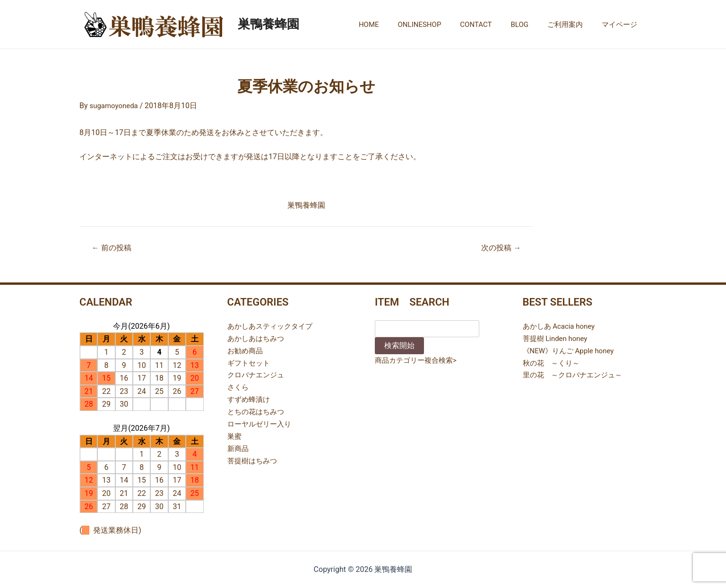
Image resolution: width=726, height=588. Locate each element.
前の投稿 (114, 248)
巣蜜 (235, 435)
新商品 (239, 447)
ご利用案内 (572, 25)
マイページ (622, 25)
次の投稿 (499, 248)
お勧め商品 (246, 350)
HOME (395, 25)
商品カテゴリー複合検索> (418, 360)
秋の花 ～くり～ (553, 362)
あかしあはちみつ (258, 338)
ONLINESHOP (441, 25)
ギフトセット (250, 362)
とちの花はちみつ (258, 410)
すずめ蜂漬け (250, 398)
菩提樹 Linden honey (557, 338)
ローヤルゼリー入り (261, 422)
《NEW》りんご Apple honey (571, 350)
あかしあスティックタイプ (273, 326)
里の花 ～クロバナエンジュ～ (576, 374)
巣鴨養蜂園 (268, 24)
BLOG (532, 25)
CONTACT (492, 25)
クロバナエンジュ (258, 374)
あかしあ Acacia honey (561, 326)
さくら (239, 386)
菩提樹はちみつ (254, 459)
